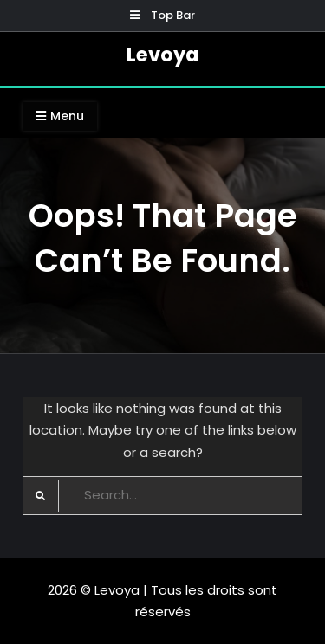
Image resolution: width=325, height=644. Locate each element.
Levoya (162, 55)
